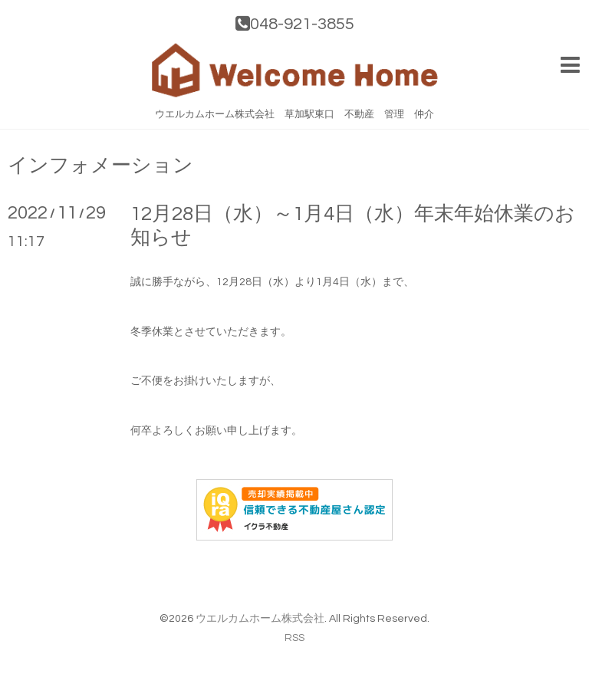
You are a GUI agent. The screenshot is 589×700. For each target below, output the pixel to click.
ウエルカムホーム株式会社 (260, 619)
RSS (294, 638)
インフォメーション (100, 166)
